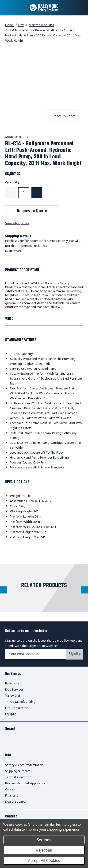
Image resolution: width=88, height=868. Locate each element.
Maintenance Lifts (41, 25)
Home (10, 25)
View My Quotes (17, 224)
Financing (12, 796)
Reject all (44, 850)
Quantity (12, 183)
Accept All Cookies (44, 860)
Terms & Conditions (19, 777)
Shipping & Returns (18, 771)
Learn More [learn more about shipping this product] (13, 251)
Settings (44, 840)
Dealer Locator (16, 802)
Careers (10, 790)
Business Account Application (26, 784)
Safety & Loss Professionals (24, 765)
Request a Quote (32, 211)
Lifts (21, 25)
